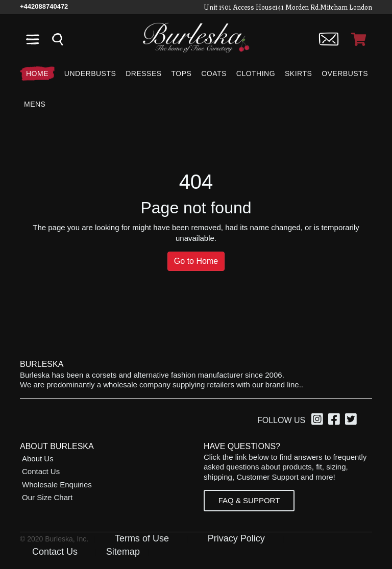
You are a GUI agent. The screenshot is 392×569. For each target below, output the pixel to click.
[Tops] (181, 73)
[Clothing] (256, 73)
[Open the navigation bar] (33, 39)
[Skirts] (298, 73)
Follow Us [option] (281, 420)
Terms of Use (142, 538)
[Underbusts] (90, 73)
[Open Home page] (196, 37)
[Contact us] (329, 39)
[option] (319, 420)
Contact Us (41, 471)
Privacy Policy (236, 538)
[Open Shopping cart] (359, 39)
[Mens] (33, 104)
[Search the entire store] (57, 39)
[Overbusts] (345, 73)
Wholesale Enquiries (57, 485)
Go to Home (196, 261)
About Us (38, 459)
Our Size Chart (47, 497)
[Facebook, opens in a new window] (336, 421)
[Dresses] (143, 73)
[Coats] (214, 73)
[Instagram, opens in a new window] (319, 421)
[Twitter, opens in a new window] (352, 421)
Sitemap (123, 552)
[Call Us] (44, 6)
